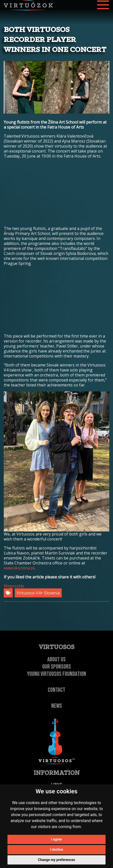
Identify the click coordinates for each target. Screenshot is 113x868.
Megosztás (14, 586)
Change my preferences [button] (56, 860)
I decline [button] (56, 850)
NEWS (57, 706)
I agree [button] (56, 839)
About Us (56, 659)
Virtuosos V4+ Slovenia (38, 593)
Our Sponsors (57, 667)
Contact (56, 690)
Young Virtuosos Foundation (57, 674)
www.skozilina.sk (19, 568)
